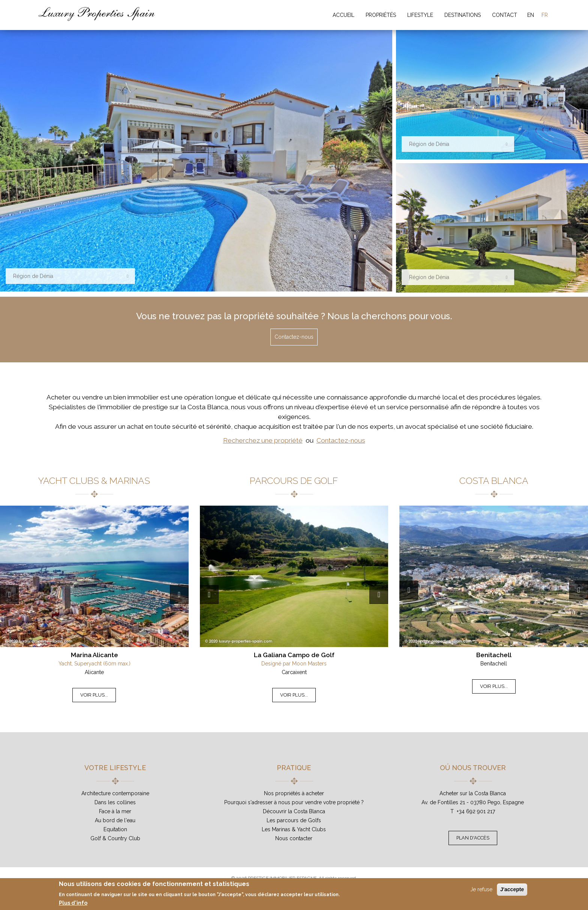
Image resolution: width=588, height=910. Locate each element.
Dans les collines (115, 802)
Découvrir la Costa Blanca (294, 811)
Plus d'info (73, 903)
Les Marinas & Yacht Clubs (294, 829)
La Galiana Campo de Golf (294, 655)
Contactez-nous (294, 337)
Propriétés (381, 15)
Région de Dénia (33, 276)
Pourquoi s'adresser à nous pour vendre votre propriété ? (294, 802)
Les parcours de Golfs (294, 820)
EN (531, 15)
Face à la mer (115, 811)
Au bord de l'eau (115, 820)
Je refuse (481, 889)
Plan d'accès (473, 838)
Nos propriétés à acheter (294, 793)
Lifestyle (420, 15)
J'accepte (512, 889)
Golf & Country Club (115, 838)
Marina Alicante (94, 655)
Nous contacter (294, 838)
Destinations (463, 15)
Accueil (343, 15)
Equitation (115, 829)
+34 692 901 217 (476, 811)
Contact (505, 15)
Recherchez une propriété (263, 440)
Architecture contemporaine (115, 793)
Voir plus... (94, 695)
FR (545, 15)
